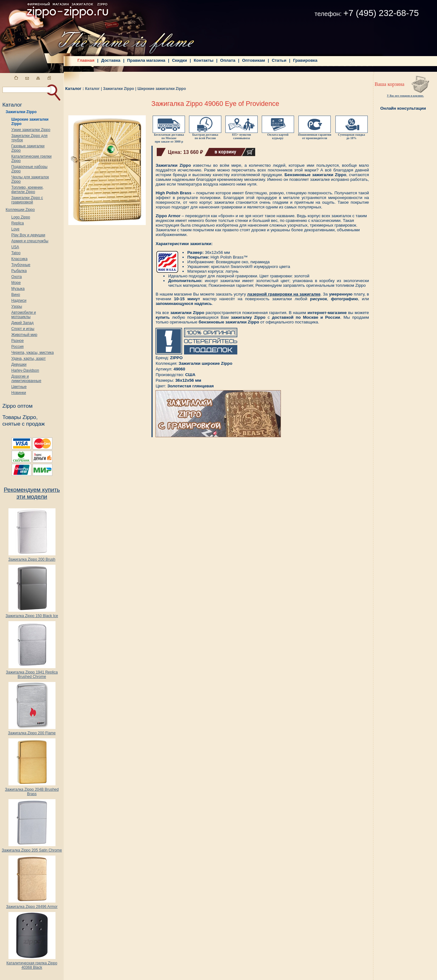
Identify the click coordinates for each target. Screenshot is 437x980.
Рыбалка (19, 271)
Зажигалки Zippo (21, 112)
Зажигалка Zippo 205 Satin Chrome (32, 849)
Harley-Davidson (25, 370)
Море (16, 283)
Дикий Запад (22, 323)
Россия (17, 347)
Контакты (204, 60)
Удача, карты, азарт (29, 359)
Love (15, 229)
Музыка (18, 289)
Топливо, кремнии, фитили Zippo (27, 190)
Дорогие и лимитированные (26, 379)
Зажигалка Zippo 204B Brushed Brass (32, 790)
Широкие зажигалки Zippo (162, 89)
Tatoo (16, 253)
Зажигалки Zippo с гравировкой (27, 200)
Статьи (279, 60)
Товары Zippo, (20, 417)
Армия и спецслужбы (30, 241)
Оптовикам (253, 60)
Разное (18, 341)
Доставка (111, 60)
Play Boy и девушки (28, 235)
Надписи (19, 301)
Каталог (92, 89)
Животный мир (24, 335)
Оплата (228, 60)
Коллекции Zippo (20, 210)
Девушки (19, 364)
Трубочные (21, 265)
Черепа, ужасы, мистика (32, 353)
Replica (18, 223)
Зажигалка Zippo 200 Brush (32, 558)
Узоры (17, 307)
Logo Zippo (21, 217)
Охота (17, 277)
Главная (86, 60)
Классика (19, 259)
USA (15, 247)
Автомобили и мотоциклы (24, 315)
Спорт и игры (23, 329)
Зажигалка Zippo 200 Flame (32, 731)
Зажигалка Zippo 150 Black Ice (32, 614)
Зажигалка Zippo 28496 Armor (32, 905)
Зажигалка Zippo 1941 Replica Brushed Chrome (32, 673)
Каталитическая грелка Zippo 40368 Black (32, 964)
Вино (16, 295)
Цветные (19, 387)
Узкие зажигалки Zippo (31, 130)
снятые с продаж (24, 424)
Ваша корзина (390, 84)
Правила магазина (146, 60)
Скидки (180, 60)
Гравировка (305, 60)
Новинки (19, 393)
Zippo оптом (17, 406)
